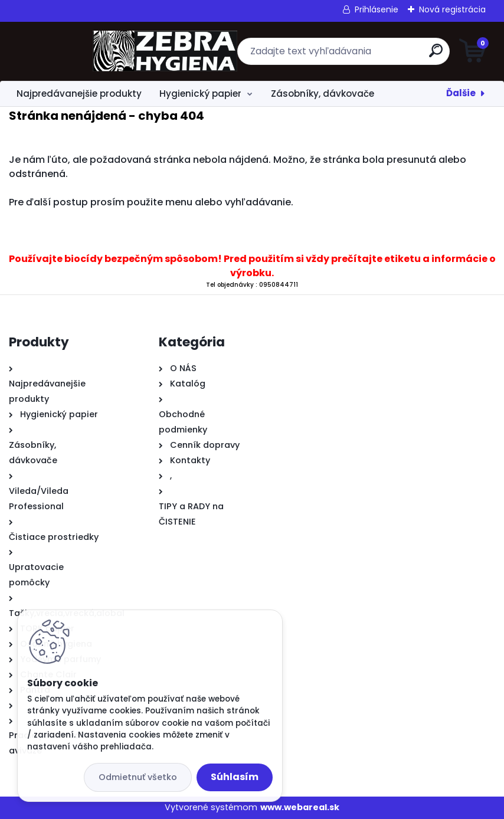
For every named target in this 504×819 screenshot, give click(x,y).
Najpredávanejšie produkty (79, 94)
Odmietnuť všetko (138, 777)
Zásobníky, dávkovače (323, 94)
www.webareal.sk (300, 807)
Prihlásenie (377, 9)
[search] (394, 55)
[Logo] (81, 51)
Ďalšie (461, 93)
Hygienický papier (200, 94)
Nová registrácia (452, 9)
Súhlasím (235, 777)
